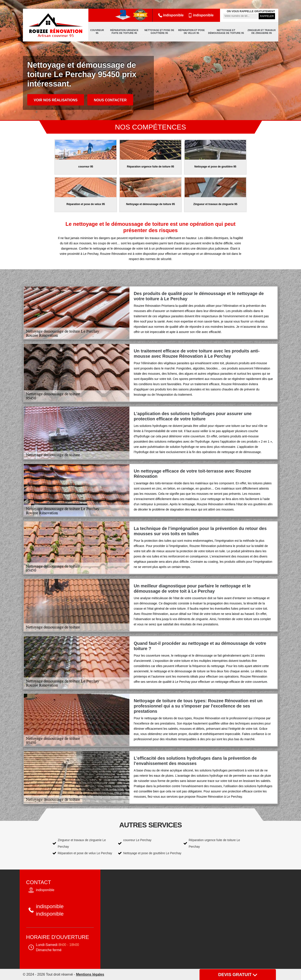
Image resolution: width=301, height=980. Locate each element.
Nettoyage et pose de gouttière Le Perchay (152, 853)
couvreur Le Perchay (137, 840)
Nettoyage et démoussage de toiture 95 (226, 32)
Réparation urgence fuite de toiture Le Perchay (214, 843)
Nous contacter (110, 100)
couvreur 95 (97, 32)
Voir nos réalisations (56, 100)
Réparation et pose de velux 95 (191, 32)
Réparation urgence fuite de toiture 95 (124, 32)
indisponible (171, 15)
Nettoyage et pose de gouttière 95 (159, 32)
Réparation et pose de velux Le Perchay (85, 853)
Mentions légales (90, 974)
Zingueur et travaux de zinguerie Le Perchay (82, 843)
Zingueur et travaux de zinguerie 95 (262, 32)
